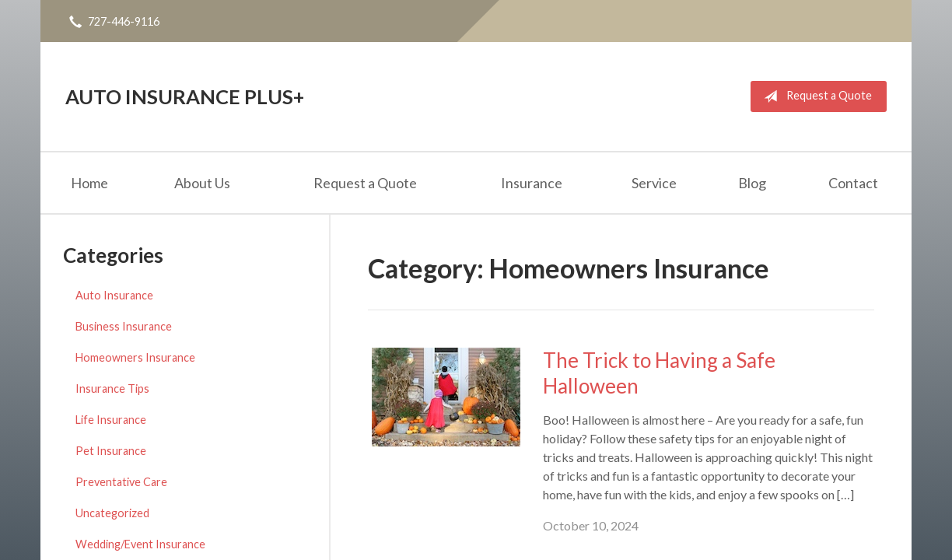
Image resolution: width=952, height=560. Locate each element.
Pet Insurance (111, 451)
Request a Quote (815, 96)
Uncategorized (112, 513)
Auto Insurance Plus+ (185, 96)
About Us (202, 183)
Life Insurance (111, 420)
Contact (853, 183)
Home (89, 183)
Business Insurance (124, 326)
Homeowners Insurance (135, 357)
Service (654, 183)
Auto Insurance (114, 295)
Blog (752, 183)
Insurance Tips (112, 388)
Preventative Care (121, 482)
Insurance (532, 183)
